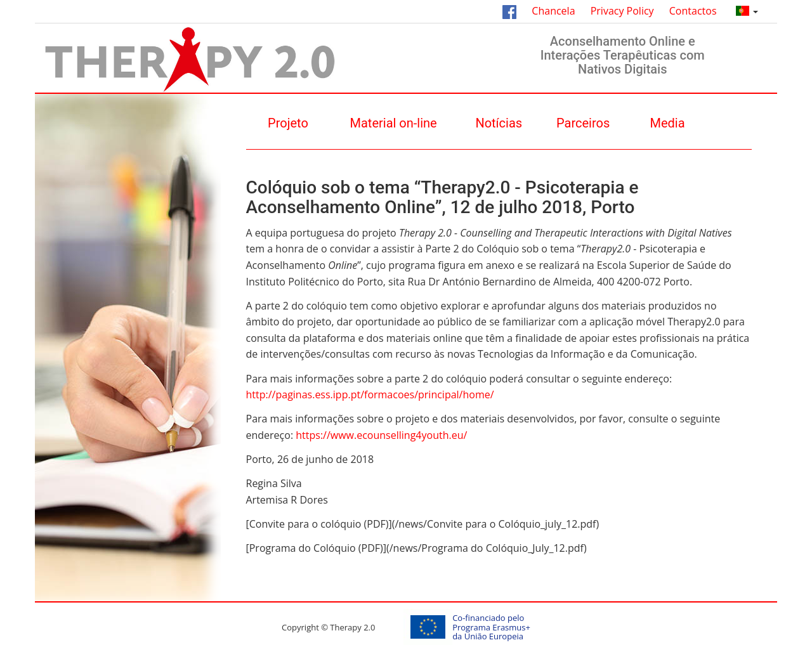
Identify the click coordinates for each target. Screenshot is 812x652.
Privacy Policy (622, 11)
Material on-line (394, 123)
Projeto (288, 123)
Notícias (499, 123)
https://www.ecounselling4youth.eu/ (381, 435)
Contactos (693, 11)
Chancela (553, 11)
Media (668, 123)
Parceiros (583, 123)
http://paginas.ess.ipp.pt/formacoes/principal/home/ (370, 394)
